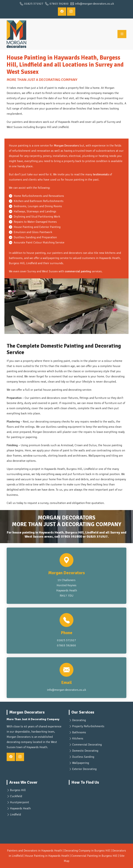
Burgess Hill (18, 790)
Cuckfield (16, 796)
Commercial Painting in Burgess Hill (94, 856)
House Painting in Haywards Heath (47, 856)
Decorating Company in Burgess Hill (87, 851)
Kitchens (78, 739)
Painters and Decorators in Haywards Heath (34, 851)
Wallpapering (81, 763)
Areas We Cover (23, 782)
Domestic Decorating (85, 751)
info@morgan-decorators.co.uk (66, 690)
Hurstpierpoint (20, 802)
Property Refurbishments (88, 726)
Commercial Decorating (87, 745)
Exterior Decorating (84, 769)
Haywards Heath (20, 808)
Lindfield (15, 815)
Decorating (79, 720)
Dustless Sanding (83, 757)
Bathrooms (79, 732)
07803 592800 (71, 537)
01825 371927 (97, 537)
